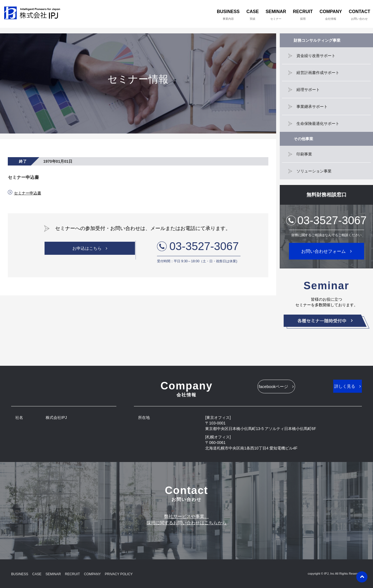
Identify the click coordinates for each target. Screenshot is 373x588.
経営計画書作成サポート (318, 73)
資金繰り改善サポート (316, 56)
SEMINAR (276, 15)
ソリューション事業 (314, 171)
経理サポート (308, 90)
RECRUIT (303, 15)
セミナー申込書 (28, 193)
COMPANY (331, 15)
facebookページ (260, 388)
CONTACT (359, 15)
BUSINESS (228, 15)
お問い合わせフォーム (323, 251)
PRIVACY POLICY (132, 574)
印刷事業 (304, 154)
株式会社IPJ (34, 14)
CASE (252, 15)
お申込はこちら (87, 250)
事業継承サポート (312, 107)
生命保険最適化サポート (318, 123)
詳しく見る (331, 388)
